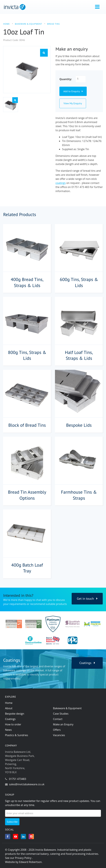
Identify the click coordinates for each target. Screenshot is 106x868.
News (8, 730)
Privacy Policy (23, 858)
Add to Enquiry (73, 91)
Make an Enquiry (63, 724)
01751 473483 (18, 779)
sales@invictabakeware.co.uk (27, 784)
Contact (58, 719)
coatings (61, 183)
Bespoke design (15, 714)
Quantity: (66, 79)
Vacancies (59, 735)
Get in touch (87, 599)
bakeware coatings (14, 670)
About (9, 708)
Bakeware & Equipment (67, 708)
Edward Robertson (30, 862)
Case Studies (61, 714)
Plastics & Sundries (17, 735)
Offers (57, 730)
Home (9, 703)
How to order (13, 724)
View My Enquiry (73, 103)
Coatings (87, 663)
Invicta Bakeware (45, 850)
